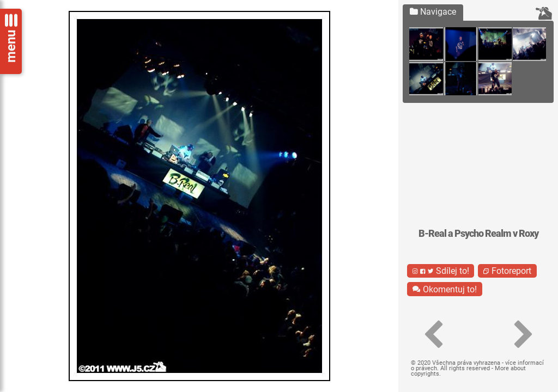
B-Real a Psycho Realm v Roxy (478, 234)
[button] (433, 335)
